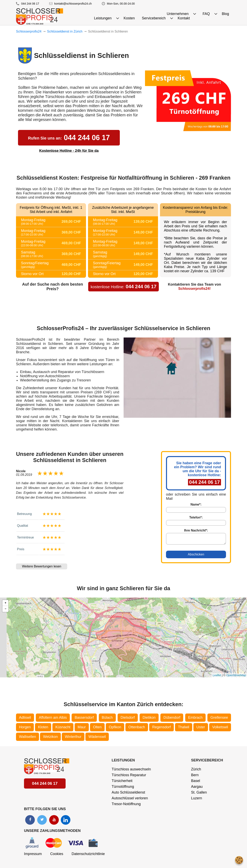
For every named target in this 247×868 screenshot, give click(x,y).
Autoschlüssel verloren (130, 798)
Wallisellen (27, 737)
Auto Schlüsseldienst (128, 792)
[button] (5, 603)
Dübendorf (172, 718)
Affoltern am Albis (53, 718)
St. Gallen (199, 792)
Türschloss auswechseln (131, 769)
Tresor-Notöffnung (126, 804)
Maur (82, 727)
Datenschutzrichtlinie (88, 854)
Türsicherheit (122, 781)
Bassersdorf (84, 718)
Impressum (33, 854)
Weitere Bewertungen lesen (42, 566)
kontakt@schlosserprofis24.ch (73, 4)
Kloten (43, 727)
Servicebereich (207, 760)
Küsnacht (63, 727)
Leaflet (217, 675)
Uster (201, 727)
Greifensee (219, 718)
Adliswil (25, 718)
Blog (225, 14)
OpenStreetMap (236, 675)
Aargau (197, 787)
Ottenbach (137, 727)
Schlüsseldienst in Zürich (65, 31)
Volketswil (220, 727)
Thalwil (184, 727)
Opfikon (115, 727)
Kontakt (184, 18)
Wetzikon (50, 737)
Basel (195, 781)
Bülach (107, 718)
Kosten (129, 18)
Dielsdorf (128, 718)
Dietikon (149, 718)
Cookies (57, 854)
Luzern (196, 798)
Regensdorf (161, 727)
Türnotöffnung (123, 787)
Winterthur (73, 737)
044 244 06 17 (30, 4)
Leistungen (123, 760)
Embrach (195, 718)
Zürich (196, 769)
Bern (195, 775)
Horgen (25, 727)
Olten (97, 727)
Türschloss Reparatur (129, 775)
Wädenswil (97, 737)
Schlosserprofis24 (29, 31)
